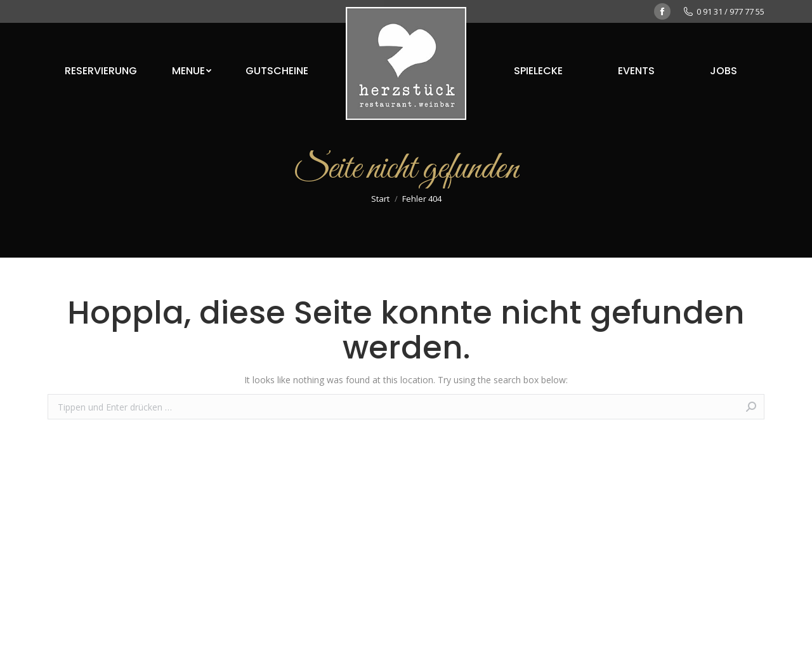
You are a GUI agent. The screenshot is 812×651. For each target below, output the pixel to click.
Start (380, 199)
